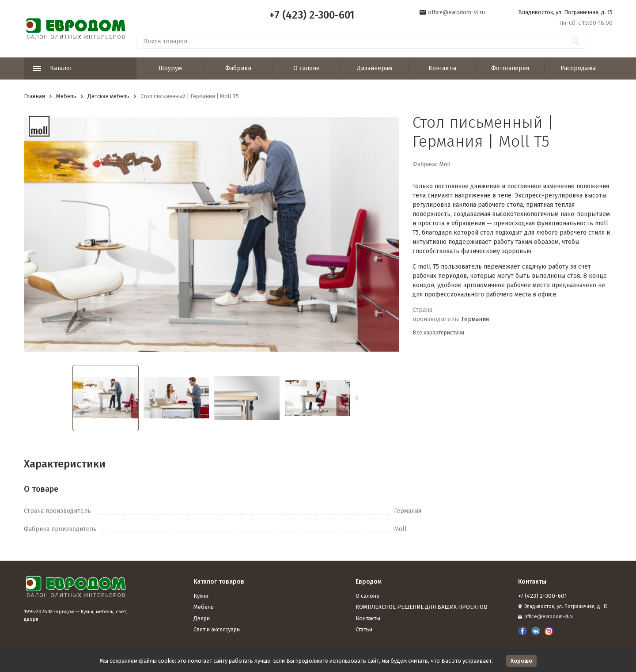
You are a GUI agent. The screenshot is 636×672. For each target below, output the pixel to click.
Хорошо (521, 661)
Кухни (201, 596)
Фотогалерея (510, 68)
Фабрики (238, 68)
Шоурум (170, 68)
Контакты (442, 68)
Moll (445, 164)
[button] (357, 398)
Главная (34, 96)
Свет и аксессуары (217, 629)
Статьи (364, 629)
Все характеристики (438, 332)
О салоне (307, 68)
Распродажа (578, 68)
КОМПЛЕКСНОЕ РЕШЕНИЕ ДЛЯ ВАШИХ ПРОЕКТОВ (422, 607)
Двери (202, 618)
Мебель (66, 96)
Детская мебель (108, 96)
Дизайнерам (375, 68)
